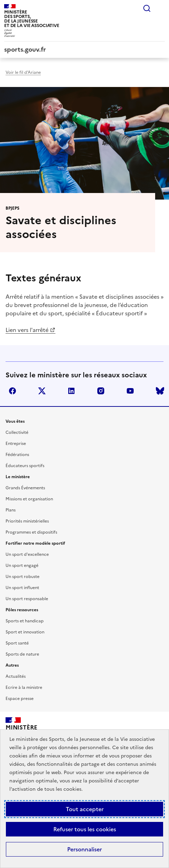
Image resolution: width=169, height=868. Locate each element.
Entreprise (16, 444)
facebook (12, 391)
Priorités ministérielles (27, 521)
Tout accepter (85, 809)
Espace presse (20, 699)
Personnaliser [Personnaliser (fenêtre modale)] (84, 849)
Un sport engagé (22, 565)
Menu (161, 8)
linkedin (71, 391)
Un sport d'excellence (27, 554)
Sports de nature (22, 654)
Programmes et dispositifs (31, 532)
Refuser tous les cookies (85, 829)
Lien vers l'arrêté (27, 330)
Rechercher (147, 8)
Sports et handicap (25, 621)
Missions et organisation (29, 499)
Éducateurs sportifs (25, 466)
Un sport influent (22, 588)
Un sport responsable (27, 599)
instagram (101, 391)
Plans (11, 510)
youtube (130, 391)
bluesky (160, 391)
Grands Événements (25, 488)
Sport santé (17, 643)
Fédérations (17, 455)
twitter (42, 391)
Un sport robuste (23, 577)
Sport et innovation (25, 632)
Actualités (16, 676)
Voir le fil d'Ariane (23, 72)
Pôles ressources (22, 610)
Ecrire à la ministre (24, 687)
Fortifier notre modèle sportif (35, 543)
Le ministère (18, 477)
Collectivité (17, 432)
